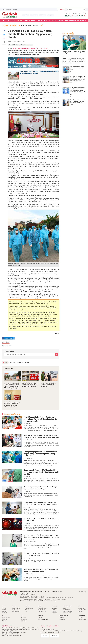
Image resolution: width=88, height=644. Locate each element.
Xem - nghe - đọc (42, 611)
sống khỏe (34, 15)
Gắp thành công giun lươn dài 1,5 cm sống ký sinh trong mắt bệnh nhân (41, 570)
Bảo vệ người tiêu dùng (68, 611)
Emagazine (55, 608)
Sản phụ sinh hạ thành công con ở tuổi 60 (74, 53)
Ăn (49, 21)
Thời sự (4, 608)
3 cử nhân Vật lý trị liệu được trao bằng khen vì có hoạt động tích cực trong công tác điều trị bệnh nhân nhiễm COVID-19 (78, 79)
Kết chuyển (62, 619)
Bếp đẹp (80, 611)
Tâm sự (40, 618)
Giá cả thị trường (67, 610)
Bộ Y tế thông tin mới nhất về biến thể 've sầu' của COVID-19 (41, 520)
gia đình (26, 15)
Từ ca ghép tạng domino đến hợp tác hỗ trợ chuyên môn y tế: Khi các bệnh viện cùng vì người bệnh (40, 454)
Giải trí (26, 21)
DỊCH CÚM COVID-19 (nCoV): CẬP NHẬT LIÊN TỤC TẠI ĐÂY (30, 49)
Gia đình (13, 21)
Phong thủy (5, 619)
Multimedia (32, 21)
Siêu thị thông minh (67, 613)
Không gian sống (6, 618)
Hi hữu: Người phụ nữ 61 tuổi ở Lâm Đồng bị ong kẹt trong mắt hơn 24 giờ (41, 488)
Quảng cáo (55, 636)
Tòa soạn (45, 636)
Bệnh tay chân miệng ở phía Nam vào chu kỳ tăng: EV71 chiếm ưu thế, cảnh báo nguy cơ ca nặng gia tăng (41, 537)
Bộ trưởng (26, 363)
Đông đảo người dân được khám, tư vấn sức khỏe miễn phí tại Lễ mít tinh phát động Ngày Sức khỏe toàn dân (41, 419)
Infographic (55, 613)
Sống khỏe (20, 21)
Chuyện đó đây (82, 619)
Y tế (41, 25)
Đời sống (4, 610)
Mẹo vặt (4, 621)
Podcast (54, 611)
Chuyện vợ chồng (16, 608)
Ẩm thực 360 (81, 608)
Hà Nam (19, 363)
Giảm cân (23, 621)
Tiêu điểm (81, 618)
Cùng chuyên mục (12, 414)
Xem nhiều (69, 34)
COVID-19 (12, 363)
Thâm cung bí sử (16, 611)
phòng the (43, 15)
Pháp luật (4, 613)
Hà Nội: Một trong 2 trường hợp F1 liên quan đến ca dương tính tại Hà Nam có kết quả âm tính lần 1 (12, 404)
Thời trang (24, 618)
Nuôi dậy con (15, 610)
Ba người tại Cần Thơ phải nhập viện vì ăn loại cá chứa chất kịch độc (41, 554)
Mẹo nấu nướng (82, 610)
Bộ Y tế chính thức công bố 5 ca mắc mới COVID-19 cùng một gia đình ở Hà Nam (31, 385)
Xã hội (8, 21)
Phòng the (61, 21)
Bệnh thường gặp (26, 25)
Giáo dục (4, 611)
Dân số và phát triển (70, 21)
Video (53, 610)
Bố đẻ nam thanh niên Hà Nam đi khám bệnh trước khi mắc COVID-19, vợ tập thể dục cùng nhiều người (11, 385)
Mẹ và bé (51, 15)
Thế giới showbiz (42, 610)
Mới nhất (61, 9)
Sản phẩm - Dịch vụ (42, 21)
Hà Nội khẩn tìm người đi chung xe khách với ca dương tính (48, 385)
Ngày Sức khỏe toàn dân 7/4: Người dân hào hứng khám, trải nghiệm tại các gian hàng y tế (41, 436)
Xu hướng (65, 608)
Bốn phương (81, 21)
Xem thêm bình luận (7, 346)
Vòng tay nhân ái (64, 616)
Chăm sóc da (24, 619)
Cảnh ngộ (62, 618)
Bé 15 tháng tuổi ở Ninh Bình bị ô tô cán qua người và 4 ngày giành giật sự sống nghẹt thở (41, 504)
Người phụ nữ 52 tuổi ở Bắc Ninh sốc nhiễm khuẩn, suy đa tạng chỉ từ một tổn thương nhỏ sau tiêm (41, 472)
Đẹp (55, 21)
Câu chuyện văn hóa (42, 608)
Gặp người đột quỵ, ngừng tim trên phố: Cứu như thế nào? (77, 68)
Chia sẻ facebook (8, 338)
